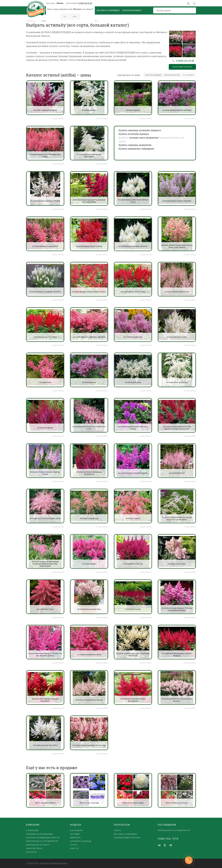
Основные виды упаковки (127, 838)
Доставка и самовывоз (126, 834)
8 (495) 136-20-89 (85, 3)
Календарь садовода (81, 841)
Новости (74, 848)
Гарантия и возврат (132, 10)
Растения (75, 834)
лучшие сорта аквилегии (144, 138)
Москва (60, 3)
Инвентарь (75, 838)
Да (65, 16)
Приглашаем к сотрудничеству (42, 841)
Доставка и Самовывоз (108, 10)
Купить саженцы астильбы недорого (140, 130)
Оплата (118, 830)
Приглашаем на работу (38, 845)
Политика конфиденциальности (43, 838)
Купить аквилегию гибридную (136, 149)
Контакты (31, 852)
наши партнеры (34, 848)
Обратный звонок (182, 67)
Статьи (73, 845)
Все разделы (76, 830)
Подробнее (58, 118)
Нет (75, 16)
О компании (32, 830)
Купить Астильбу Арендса (134, 134)
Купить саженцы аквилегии (135, 145)
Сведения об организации (39, 834)
